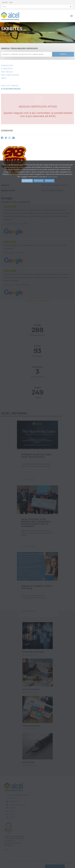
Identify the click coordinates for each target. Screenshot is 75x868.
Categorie (13, 32)
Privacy (54, 861)
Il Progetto (7, 69)
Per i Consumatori (10, 75)
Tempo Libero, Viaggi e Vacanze (32, 32)
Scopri (7, 850)
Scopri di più (30, 655)
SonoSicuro (7, 66)
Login (11, 2)
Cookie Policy (47, 861)
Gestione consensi (55, 866)
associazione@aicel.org (17, 805)
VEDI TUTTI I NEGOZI (10, 86)
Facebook (12, 808)
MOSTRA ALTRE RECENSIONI (37, 302)
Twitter (11, 814)
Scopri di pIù (28, 480)
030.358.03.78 (13, 798)
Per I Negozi (7, 72)
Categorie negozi (12, 89)
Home (4, 32)
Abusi (4, 78)
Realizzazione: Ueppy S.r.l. (66, 863)
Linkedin (12, 811)
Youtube (12, 817)
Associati (5, 2)
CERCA (63, 54)
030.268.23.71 (13, 801)
